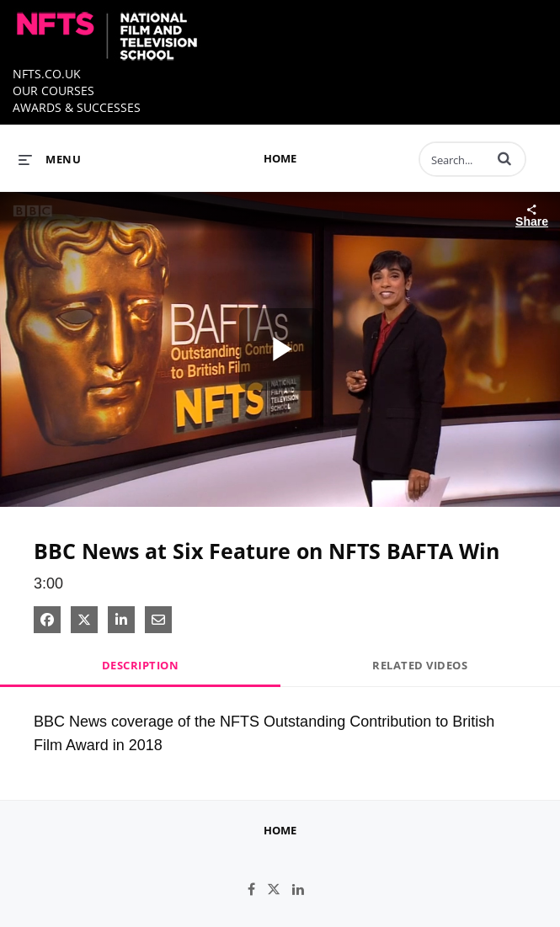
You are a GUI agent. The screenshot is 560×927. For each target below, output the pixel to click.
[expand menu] (50, 159)
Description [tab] (141, 665)
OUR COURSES (53, 91)
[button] (504, 158)
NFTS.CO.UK (47, 74)
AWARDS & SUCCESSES (77, 107)
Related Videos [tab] (420, 665)
